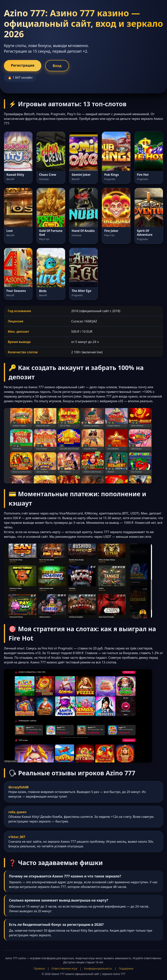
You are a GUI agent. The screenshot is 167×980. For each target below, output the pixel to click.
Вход (57, 66)
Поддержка (126, 968)
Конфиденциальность (98, 968)
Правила (39, 968)
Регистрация (23, 65)
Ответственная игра (65, 968)
